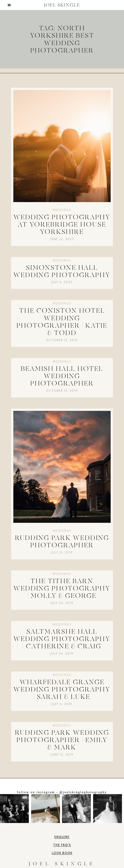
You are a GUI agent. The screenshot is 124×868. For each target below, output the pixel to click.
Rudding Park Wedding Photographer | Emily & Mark (62, 740)
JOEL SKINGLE (62, 5)
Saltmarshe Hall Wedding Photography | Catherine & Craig (62, 639)
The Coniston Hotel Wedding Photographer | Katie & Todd (62, 322)
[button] (9, 5)
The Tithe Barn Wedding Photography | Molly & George (62, 588)
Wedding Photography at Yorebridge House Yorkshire (62, 225)
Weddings (62, 210)
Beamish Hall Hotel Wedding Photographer (62, 376)
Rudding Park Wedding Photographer (62, 541)
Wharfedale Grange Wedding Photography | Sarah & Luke (62, 690)
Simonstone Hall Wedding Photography (62, 271)
